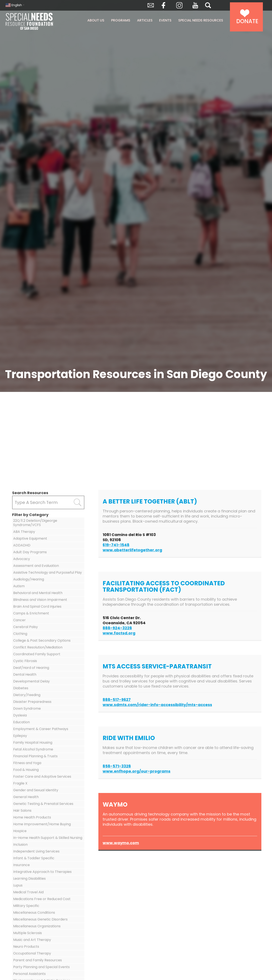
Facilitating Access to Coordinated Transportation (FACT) (164, 586)
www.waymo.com (121, 843)
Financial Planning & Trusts (35, 756)
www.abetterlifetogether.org (132, 550)
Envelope (151, 5)
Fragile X (20, 783)
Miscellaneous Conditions (34, 913)
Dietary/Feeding (27, 695)
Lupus (18, 885)
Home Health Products (32, 817)
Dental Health (25, 674)
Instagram (179, 5)
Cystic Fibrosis (25, 661)
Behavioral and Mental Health (38, 593)
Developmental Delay (31, 681)
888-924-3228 (117, 628)
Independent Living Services (36, 851)
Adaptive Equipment (30, 538)
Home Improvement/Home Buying (42, 824)
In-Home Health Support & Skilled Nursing (48, 838)
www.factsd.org (119, 633)
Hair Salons (22, 811)
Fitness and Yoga (27, 763)
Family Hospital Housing (33, 742)
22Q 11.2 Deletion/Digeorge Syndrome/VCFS (35, 523)
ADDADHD (22, 545)
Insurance (21, 865)
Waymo (115, 805)
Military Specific (26, 906)
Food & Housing (26, 770)
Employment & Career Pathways (41, 729)
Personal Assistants (29, 974)
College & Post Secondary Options (42, 640)
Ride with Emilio (129, 738)
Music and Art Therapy (32, 940)
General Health (26, 797)
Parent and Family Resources (38, 960)
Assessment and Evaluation (36, 566)
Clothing (20, 634)
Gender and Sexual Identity (36, 790)
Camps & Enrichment (31, 613)
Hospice (20, 831)
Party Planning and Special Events (41, 967)
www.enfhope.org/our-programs (137, 771)
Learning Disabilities (29, 879)
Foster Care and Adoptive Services (42, 776)
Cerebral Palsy (25, 627)
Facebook (163, 5)
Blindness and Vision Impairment (40, 600)
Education (21, 722)
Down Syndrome (27, 708)
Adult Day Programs (30, 552)
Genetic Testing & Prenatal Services (43, 804)
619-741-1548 (116, 545)
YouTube (195, 5)
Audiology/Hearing (29, 579)
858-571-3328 (117, 766)
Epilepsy (20, 736)
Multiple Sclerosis (28, 933)
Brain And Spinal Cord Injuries (37, 606)
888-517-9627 (117, 700)
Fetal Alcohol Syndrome (33, 749)
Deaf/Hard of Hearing (31, 668)
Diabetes (21, 688)
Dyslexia (20, 715)
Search (208, 5)
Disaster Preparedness (32, 702)
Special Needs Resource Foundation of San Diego (40, 21)
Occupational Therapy (32, 953)
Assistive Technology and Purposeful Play (47, 572)
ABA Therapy (24, 532)
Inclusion (20, 845)
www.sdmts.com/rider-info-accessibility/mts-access (157, 705)
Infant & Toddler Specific (34, 858)
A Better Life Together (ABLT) (150, 501)
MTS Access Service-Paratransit (157, 666)
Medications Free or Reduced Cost (42, 899)
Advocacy (22, 559)
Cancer (19, 620)
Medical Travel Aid (28, 892)
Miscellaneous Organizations (37, 926)
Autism (19, 586)
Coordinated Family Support (37, 654)
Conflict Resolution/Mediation (38, 647)
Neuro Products (26, 947)
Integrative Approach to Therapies (42, 872)
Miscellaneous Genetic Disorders (40, 919)
